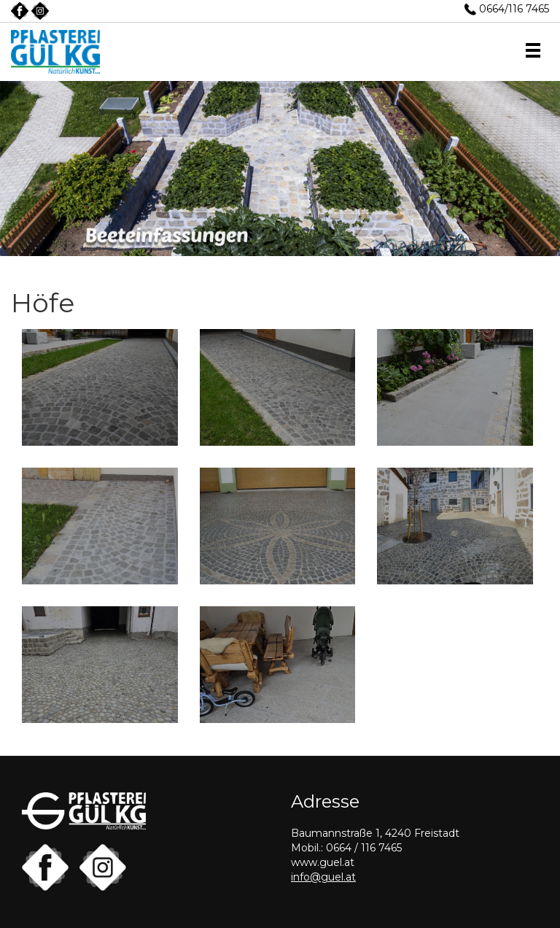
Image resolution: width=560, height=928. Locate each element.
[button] (533, 52)
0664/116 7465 (514, 9)
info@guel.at (323, 877)
